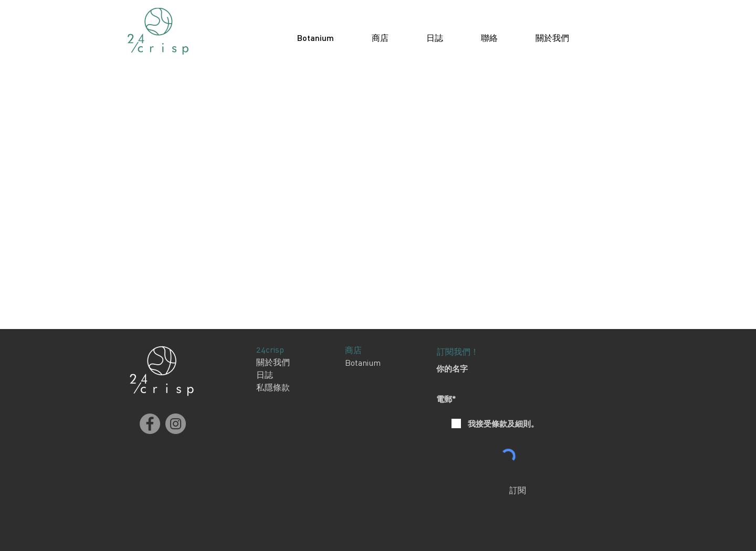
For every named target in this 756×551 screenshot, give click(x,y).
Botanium (363, 363)
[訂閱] (517, 490)
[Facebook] (150, 424)
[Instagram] (176, 424)
